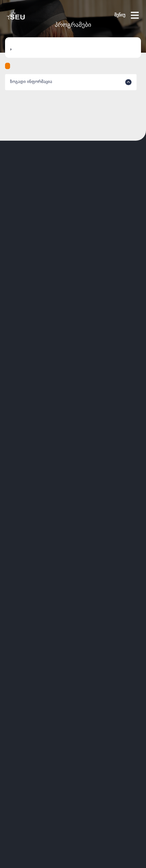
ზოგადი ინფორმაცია (71, 82)
